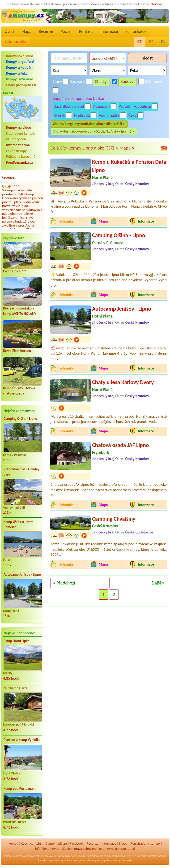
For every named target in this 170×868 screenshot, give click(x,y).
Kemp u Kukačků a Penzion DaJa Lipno (129, 166)
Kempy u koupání (20, 67)
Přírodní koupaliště (135, 106)
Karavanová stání (19, 56)
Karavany (77, 82)
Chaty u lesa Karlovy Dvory (123, 382)
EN (163, 42)
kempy (13, 843)
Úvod (9, 31)
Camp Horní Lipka (16, 641)
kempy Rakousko (122, 860)
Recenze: (8, 177)
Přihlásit (86, 31)
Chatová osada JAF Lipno (121, 445)
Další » (158, 583)
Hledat (147, 58)
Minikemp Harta (15, 688)
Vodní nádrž (109, 115)
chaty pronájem (75, 860)
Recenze (46, 31)
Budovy (127, 82)
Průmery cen (16, 139)
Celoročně (154, 82)
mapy (50, 860)
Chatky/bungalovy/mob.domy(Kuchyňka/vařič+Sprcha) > (93, 131)
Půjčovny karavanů (21, 157)
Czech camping (32, 843)
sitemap (154, 843)
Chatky (101, 82)
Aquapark (101, 106)
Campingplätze (56, 843)
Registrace (138, 843)
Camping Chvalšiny (114, 519)
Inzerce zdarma (18, 145)
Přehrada (82, 115)
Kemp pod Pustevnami (20, 789)
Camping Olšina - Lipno (20, 419)
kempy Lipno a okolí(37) (93, 148)
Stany (57, 82)
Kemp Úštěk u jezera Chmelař (18, 525)
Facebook (77, 843)
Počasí (66, 31)
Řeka (132, 115)
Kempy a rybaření (20, 62)
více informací (153, 4)
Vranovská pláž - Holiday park (21, 472)
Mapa (26, 31)
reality (82, 856)
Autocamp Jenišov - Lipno (22, 575)
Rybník (59, 115)
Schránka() (136, 31)
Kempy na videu (19, 127)
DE (151, 42)
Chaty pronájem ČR (21, 85)
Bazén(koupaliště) (69, 106)
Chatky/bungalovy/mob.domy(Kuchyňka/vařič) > (89, 124)
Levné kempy (16, 151)
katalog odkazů (158, 856)
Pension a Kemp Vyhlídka (22, 740)
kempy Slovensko (20, 79)
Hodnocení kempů (20, 133)
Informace (109, 31)
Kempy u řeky (17, 73)
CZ (140, 42)
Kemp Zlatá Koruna (17, 351)
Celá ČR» (59, 148)
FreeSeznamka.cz (19, 162)
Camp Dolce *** (15, 271)
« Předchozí (64, 583)
